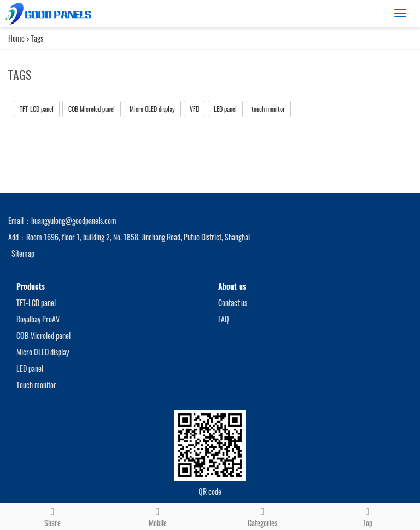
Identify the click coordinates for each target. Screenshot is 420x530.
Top (367, 516)
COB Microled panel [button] (92, 109)
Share (52, 516)
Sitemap (23, 253)
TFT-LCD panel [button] (37, 109)
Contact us (233, 303)
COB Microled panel (43, 335)
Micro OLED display (43, 352)
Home (16, 38)
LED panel (30, 368)
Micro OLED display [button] (152, 109)
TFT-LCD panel (36, 303)
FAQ (224, 319)
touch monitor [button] (268, 109)
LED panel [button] (225, 109)
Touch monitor (36, 385)
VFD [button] (194, 109)
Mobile (157, 516)
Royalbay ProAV (38, 319)
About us (232, 286)
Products (31, 286)
